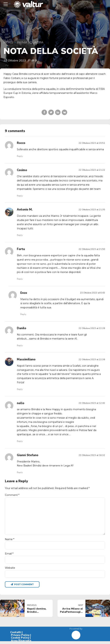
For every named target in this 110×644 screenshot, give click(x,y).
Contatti (16, 635)
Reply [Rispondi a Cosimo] (20, 196)
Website (10, 570)
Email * (9, 556)
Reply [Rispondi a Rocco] (20, 156)
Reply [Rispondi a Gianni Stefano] (20, 472)
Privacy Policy (20, 638)
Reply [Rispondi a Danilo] (20, 345)
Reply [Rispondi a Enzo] (23, 314)
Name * (10, 541)
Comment (12, 495)
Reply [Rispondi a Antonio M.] (20, 235)
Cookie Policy (20, 640)
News (8, 42)
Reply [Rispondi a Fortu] (20, 279)
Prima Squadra (30, 42)
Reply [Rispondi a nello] (20, 441)
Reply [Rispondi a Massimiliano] (20, 389)
